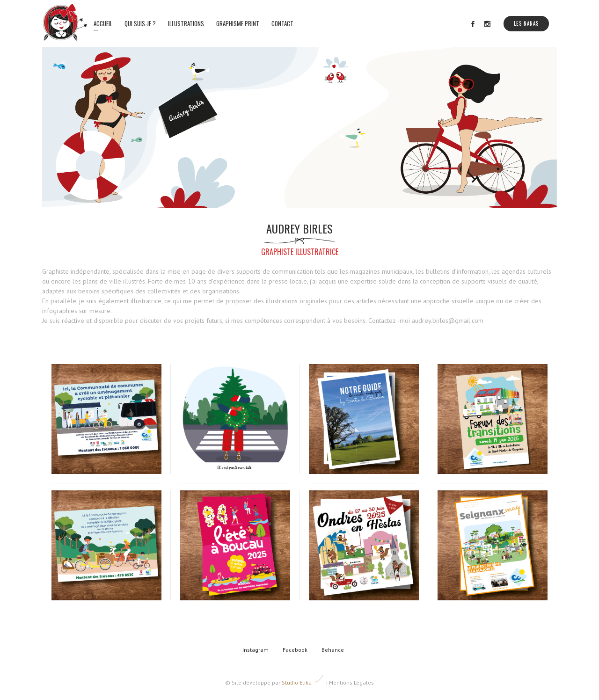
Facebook (295, 650)
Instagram (256, 650)
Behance (333, 650)
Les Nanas (526, 23)
